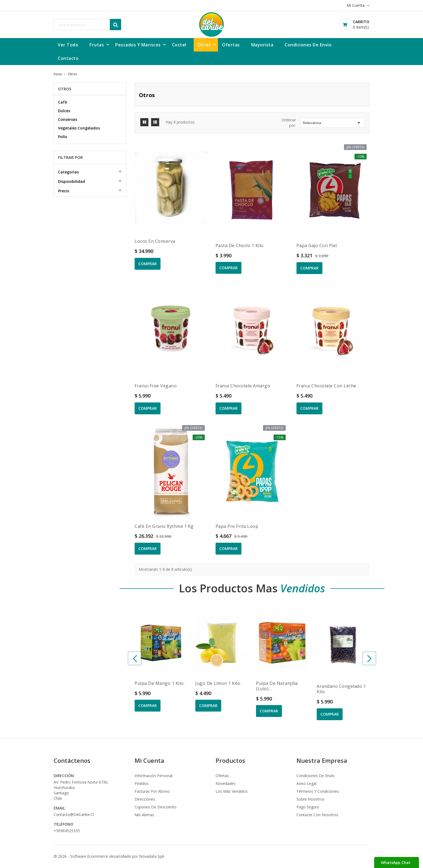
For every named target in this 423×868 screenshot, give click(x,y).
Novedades (226, 783)
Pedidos (142, 783)
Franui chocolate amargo (243, 386)
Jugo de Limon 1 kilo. (218, 683)
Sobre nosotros (311, 799)
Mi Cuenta (149, 760)
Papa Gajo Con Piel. (317, 245)
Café (62, 102)
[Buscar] (87, 25)
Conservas (68, 119)
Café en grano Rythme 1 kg (164, 526)
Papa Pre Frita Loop (237, 526)
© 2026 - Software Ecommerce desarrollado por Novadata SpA (109, 856)
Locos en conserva (155, 241)
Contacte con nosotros (317, 815)
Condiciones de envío (315, 776)
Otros (65, 89)
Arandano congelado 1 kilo (341, 689)
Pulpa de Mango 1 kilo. (160, 683)
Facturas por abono (152, 791)
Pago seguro (308, 807)
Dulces (64, 111)
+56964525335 (67, 831)
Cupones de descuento (156, 807)
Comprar (148, 264)
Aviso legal (306, 783)
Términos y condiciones (318, 791)
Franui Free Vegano (156, 386)
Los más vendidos (232, 791)
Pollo (63, 137)
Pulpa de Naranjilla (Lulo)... (277, 686)
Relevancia (332, 123)
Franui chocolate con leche (326, 386)
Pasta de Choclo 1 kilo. (240, 245)
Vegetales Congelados (79, 128)
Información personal (153, 776)
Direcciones (145, 799)
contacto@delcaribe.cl (74, 814)
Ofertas (222, 776)
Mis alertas (144, 815)
